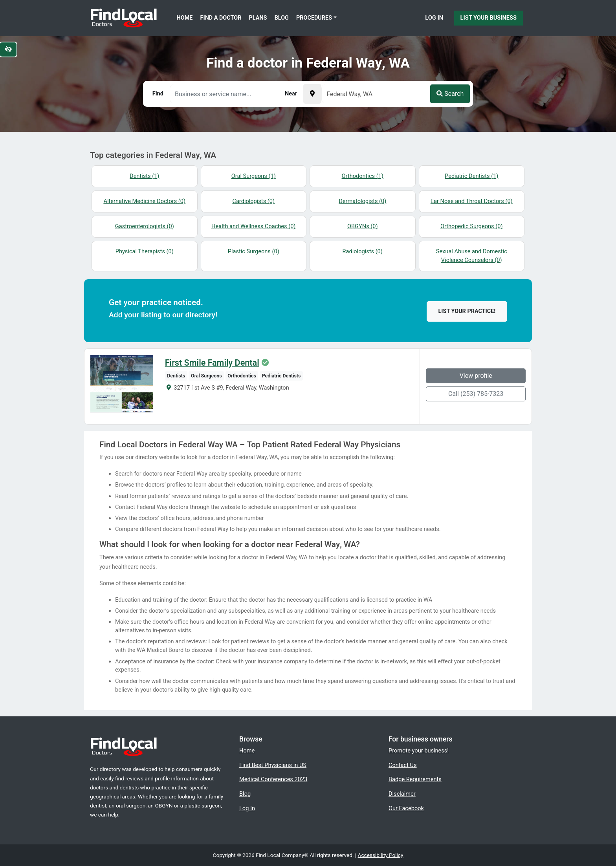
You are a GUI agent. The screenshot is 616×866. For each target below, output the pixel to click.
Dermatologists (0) (362, 201)
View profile (476, 376)
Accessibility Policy (381, 855)
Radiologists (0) (363, 251)
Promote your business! (419, 751)
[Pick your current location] (312, 94)
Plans (258, 18)
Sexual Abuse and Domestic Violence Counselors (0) (472, 256)
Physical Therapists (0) (145, 251)
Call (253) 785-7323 (476, 394)
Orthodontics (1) (363, 176)
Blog (282, 18)
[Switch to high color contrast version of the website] (8, 49)
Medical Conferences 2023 (273, 779)
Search (450, 94)
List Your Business (489, 18)
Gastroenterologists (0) (145, 226)
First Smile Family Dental (212, 363)
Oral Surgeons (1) (254, 176)
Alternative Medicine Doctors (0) (144, 201)
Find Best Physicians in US (273, 765)
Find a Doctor (221, 18)
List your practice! (467, 311)
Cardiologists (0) (253, 201)
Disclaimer (402, 794)
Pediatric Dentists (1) (471, 176)
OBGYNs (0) (363, 226)
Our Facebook (406, 808)
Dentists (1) (144, 176)
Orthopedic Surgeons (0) (472, 226)
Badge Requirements (415, 779)
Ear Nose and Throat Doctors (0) (472, 201)
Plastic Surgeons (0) (254, 251)
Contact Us (403, 765)
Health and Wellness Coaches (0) (253, 226)
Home (185, 18)
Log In (434, 18)
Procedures (314, 18)
